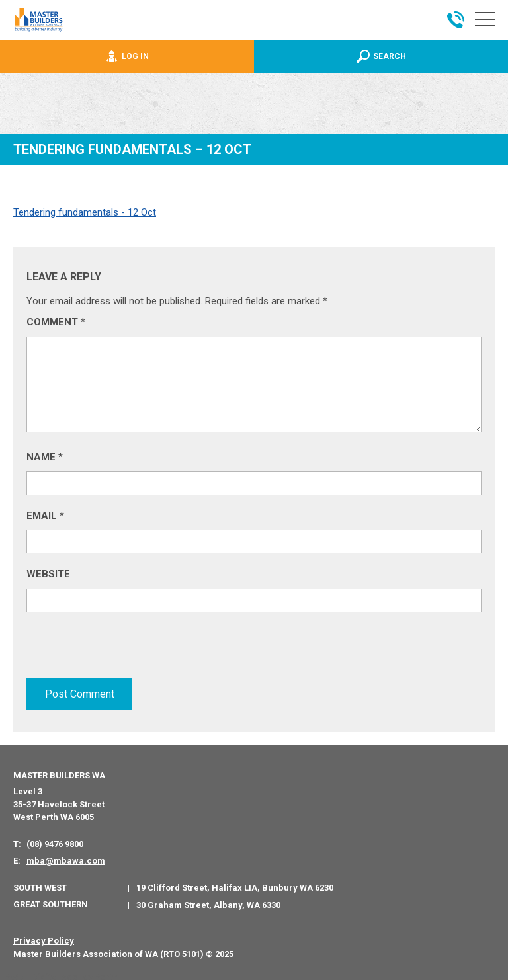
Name (45, 457)
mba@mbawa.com (66, 857)
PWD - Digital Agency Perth (61, 974)
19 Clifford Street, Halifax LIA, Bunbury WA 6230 (235, 884)
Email (45, 516)
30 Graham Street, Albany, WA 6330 (208, 901)
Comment (56, 322)
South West (40, 884)
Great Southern (51, 900)
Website (48, 574)
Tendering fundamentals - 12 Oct (85, 212)
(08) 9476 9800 (55, 840)
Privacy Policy (44, 937)
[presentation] (127, 651)
